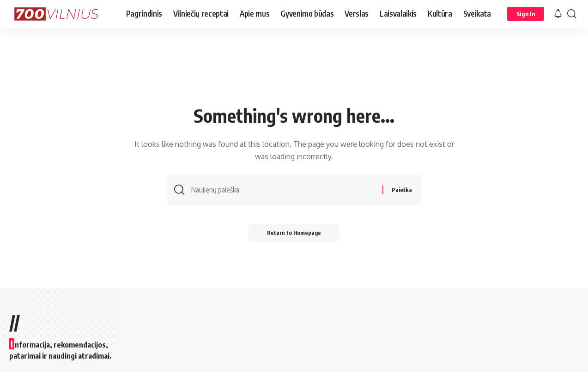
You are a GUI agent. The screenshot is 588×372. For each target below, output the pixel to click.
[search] (572, 14)
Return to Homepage (294, 233)
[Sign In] (526, 14)
